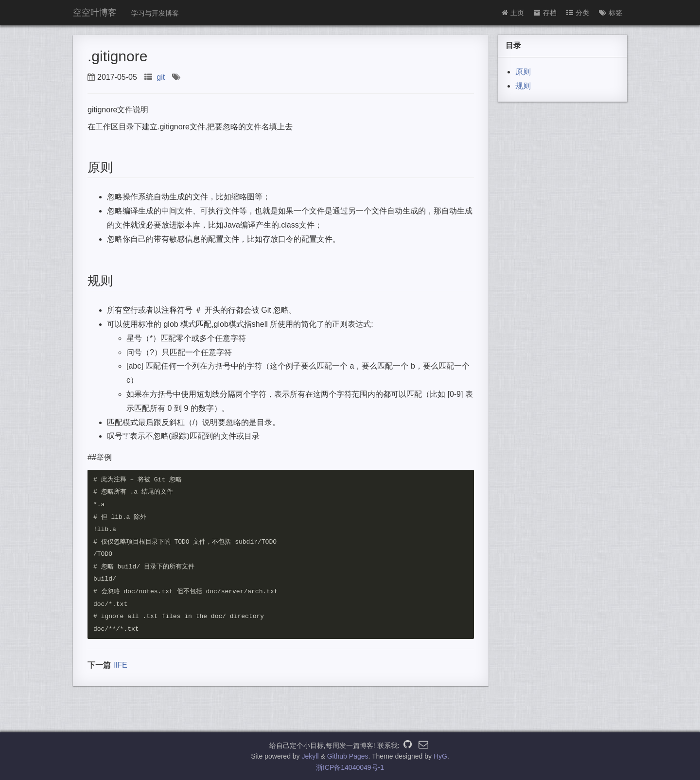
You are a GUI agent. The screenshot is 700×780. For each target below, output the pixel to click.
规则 (523, 86)
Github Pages (348, 756)
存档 (545, 13)
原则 (523, 72)
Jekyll (310, 756)
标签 (611, 13)
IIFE (120, 666)
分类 (578, 13)
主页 (513, 13)
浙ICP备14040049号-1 (350, 767)
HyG (440, 756)
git (161, 77)
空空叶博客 (95, 13)
